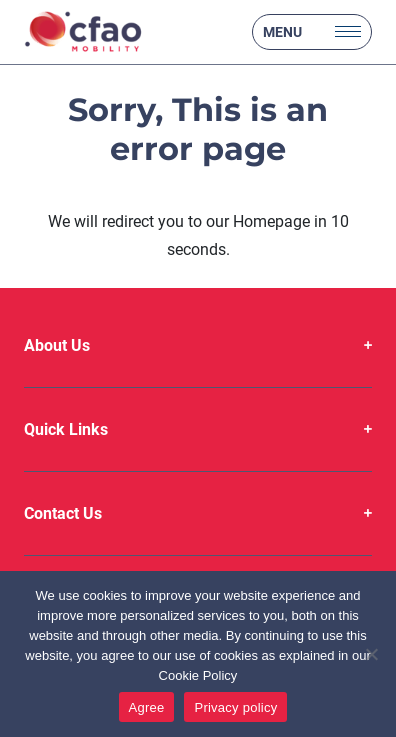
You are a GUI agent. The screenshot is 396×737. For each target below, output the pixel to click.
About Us (57, 345)
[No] (371, 654)
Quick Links (66, 429)
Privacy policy (235, 707)
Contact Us (63, 513)
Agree (147, 707)
